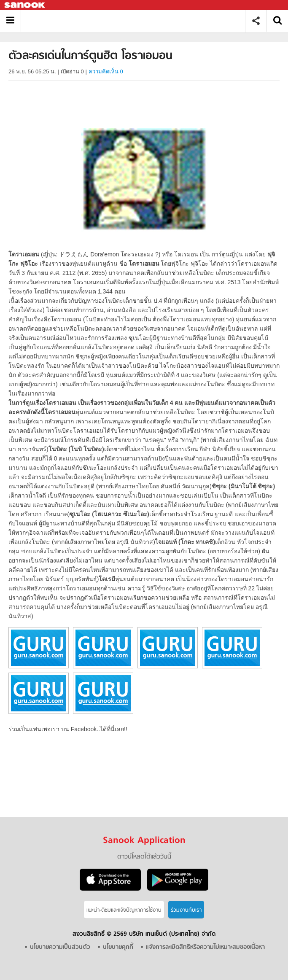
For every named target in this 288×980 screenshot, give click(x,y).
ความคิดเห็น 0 (106, 71)
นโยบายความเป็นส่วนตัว (60, 947)
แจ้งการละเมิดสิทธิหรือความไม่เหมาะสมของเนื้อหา (205, 947)
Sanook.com (25, 5)
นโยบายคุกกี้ (118, 947)
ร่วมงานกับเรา (186, 910)
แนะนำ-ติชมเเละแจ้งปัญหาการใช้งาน (124, 910)
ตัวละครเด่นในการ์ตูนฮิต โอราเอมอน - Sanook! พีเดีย (136, 21)
